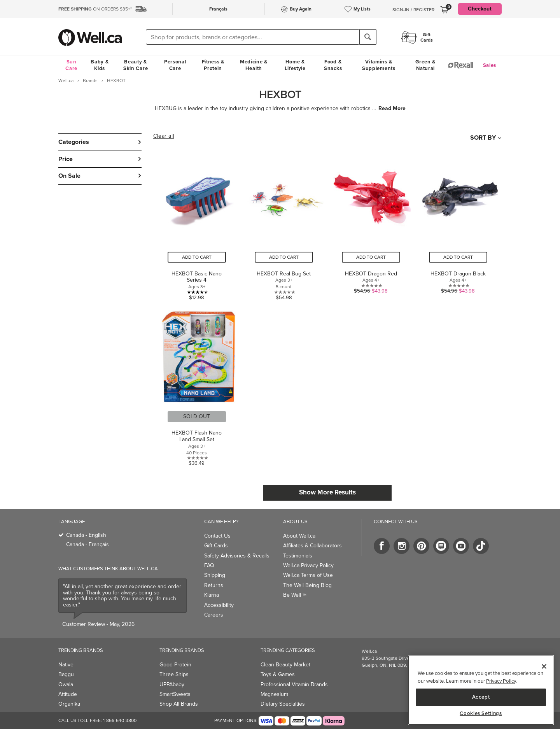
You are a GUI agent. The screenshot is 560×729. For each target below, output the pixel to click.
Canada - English (86, 535)
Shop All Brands (179, 704)
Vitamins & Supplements (379, 65)
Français (218, 9)
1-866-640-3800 (120, 720)
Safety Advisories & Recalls (237, 556)
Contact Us (217, 536)
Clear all (164, 136)
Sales (490, 65)
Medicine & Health (254, 65)
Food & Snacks (333, 65)
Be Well (295, 595)
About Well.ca (299, 536)
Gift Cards (216, 546)
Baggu (66, 674)
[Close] (544, 666)
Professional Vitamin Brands (294, 684)
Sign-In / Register (413, 10)
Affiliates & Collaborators (312, 546)
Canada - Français (87, 544)
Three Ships (174, 674)
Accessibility (219, 605)
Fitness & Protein (213, 65)
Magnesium (274, 694)
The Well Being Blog (307, 585)
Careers (214, 615)
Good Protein (175, 665)
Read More (392, 109)
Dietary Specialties (283, 704)
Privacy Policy (501, 681)
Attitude (68, 694)
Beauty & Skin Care (136, 65)
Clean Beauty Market (285, 665)
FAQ (209, 565)
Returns (214, 585)
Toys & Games (278, 674)
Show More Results (327, 492)
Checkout (480, 9)
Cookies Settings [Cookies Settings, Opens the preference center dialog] (481, 713)
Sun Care (71, 65)
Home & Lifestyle (295, 65)
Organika (69, 704)
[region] (481, 690)
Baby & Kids (100, 65)
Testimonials (298, 556)
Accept (481, 697)
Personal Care (175, 65)
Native (66, 665)
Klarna (212, 595)
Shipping (215, 575)
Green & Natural (425, 65)
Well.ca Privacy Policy (308, 565)
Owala (66, 684)
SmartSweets (175, 694)
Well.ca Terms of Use (308, 575)
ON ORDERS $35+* (95, 9)
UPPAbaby (172, 684)
